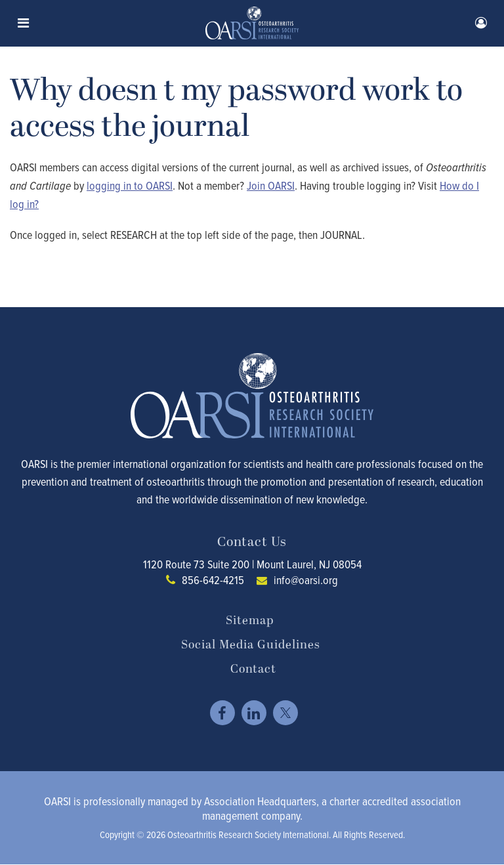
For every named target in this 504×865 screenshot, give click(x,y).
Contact (253, 669)
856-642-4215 (213, 580)
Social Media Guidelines (251, 645)
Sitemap (250, 621)
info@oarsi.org (306, 580)
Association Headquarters (260, 801)
